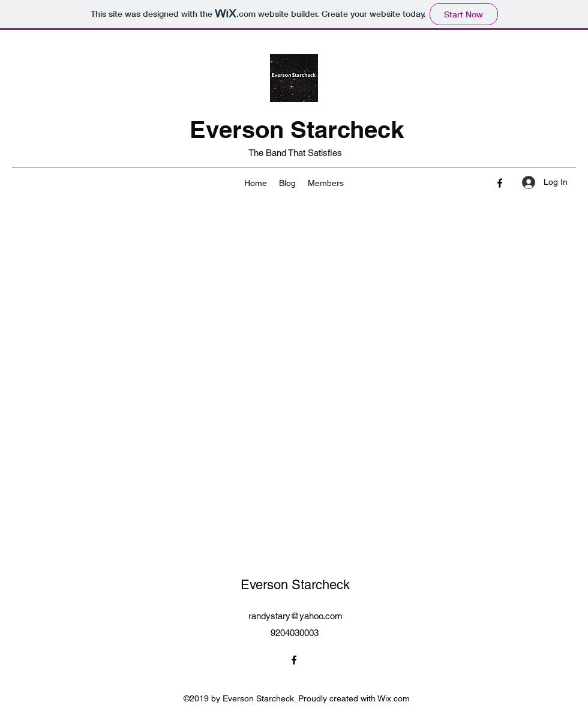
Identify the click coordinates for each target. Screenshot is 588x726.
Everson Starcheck (297, 129)
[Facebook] (500, 183)
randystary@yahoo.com (295, 616)
